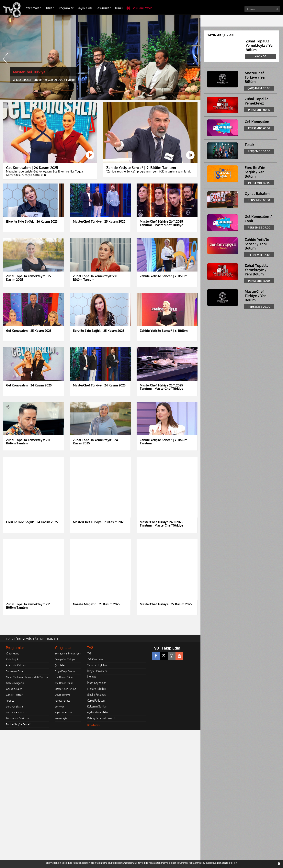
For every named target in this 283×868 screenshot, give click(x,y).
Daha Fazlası (94, 725)
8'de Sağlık (12, 659)
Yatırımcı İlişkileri (97, 665)
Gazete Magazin (15, 683)
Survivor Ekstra (14, 707)
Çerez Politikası (96, 701)
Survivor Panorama (17, 712)
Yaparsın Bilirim (63, 712)
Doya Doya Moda (65, 671)
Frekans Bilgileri (96, 689)
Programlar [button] (66, 8)
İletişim (91, 677)
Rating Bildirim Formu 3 (101, 718)
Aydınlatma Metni (98, 712)
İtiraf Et (10, 701)
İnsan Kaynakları (97, 683)
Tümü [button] (119, 8)
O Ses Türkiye (62, 695)
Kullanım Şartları (97, 706)
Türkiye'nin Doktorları (18, 718)
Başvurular (103, 8)
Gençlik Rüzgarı (14, 695)
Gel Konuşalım (14, 689)
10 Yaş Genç (12, 653)
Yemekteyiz (61, 718)
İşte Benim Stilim (64, 677)
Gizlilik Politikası (97, 695)
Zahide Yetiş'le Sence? (18, 724)
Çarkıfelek (60, 665)
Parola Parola (62, 701)
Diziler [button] (49, 8)
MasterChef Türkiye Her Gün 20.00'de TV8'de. (44, 80)
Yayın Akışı (85, 8)
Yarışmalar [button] (33, 8)
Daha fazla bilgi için (227, 863)
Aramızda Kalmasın (17, 665)
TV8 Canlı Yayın (139, 8)
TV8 (89, 653)
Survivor (59, 707)
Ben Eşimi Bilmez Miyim (68, 653)
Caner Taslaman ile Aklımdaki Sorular (27, 677)
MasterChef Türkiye (65, 689)
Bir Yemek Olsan (15, 671)
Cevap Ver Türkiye (65, 659)
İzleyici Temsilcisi (97, 671)
